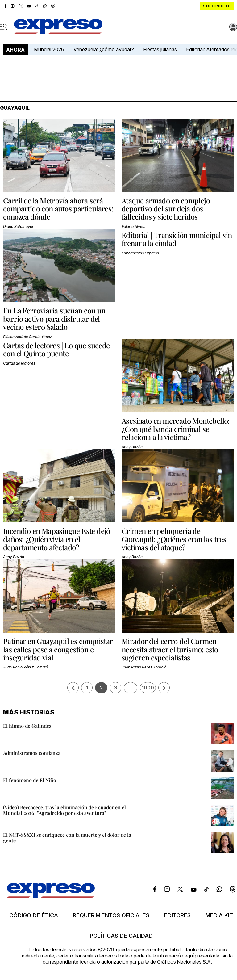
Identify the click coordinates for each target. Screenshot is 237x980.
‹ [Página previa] (73, 688)
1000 (148, 688)
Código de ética (34, 915)
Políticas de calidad (121, 936)
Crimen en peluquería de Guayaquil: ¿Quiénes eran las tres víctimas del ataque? (174, 539)
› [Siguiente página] (164, 688)
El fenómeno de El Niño (30, 780)
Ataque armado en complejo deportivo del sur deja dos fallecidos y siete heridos (166, 209)
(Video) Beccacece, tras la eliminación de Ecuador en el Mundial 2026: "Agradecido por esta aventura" (64, 810)
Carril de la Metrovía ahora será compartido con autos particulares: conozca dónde (58, 209)
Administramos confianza (32, 753)
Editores (177, 915)
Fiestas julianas (160, 49)
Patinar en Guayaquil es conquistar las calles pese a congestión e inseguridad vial (58, 649)
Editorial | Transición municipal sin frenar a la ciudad (177, 239)
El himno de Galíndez (27, 726)
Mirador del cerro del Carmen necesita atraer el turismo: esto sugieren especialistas (170, 649)
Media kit (219, 915)
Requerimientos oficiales (111, 915)
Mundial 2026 (49, 49)
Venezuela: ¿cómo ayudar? (104, 49)
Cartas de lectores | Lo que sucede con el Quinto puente (56, 349)
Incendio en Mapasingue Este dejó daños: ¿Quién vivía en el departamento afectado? (57, 539)
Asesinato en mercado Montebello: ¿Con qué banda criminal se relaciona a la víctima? (176, 429)
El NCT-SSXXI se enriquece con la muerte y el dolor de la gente (67, 838)
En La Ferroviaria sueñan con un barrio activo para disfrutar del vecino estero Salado (54, 318)
